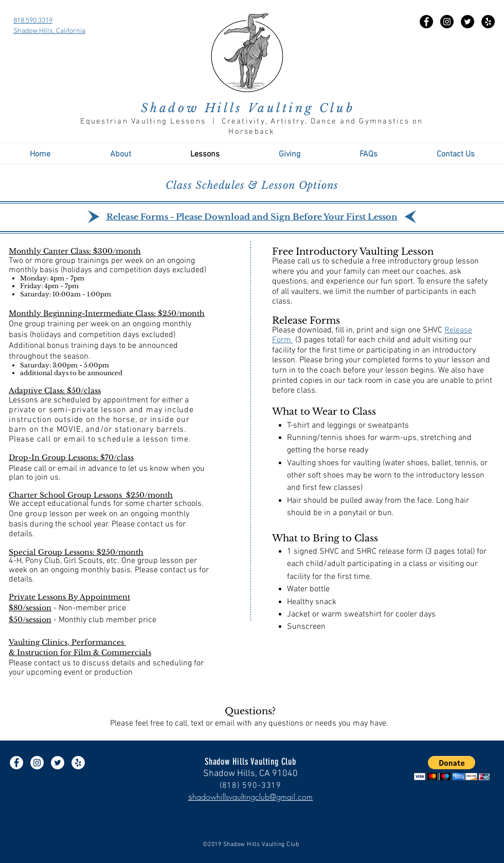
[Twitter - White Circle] (58, 763)
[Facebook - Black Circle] (426, 22)
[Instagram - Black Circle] (447, 22)
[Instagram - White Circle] (37, 763)
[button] (452, 768)
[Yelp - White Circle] (78, 763)
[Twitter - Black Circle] (467, 22)
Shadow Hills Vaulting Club (248, 108)
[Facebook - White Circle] (16, 763)
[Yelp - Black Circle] (488, 22)
